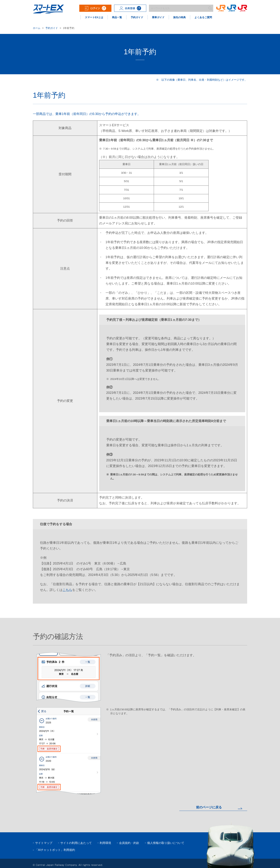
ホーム (37, 28)
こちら (67, 590)
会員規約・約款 (129, 843)
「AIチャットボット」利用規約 (55, 850)
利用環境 (105, 843)
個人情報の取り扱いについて (166, 843)
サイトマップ (44, 843)
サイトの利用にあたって (76, 843)
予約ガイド (52, 28)
